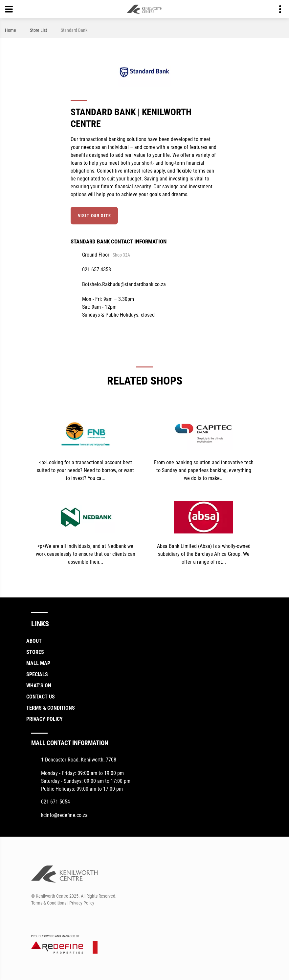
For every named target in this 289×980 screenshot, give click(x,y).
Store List (38, 30)
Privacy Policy (44, 719)
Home (11, 30)
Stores (35, 652)
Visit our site (94, 216)
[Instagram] (48, 919)
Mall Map (38, 663)
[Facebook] (36, 919)
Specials (37, 674)
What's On (39, 686)
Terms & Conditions (51, 708)
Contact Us (41, 697)
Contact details (277, 9)
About (34, 641)
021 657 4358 (97, 270)
